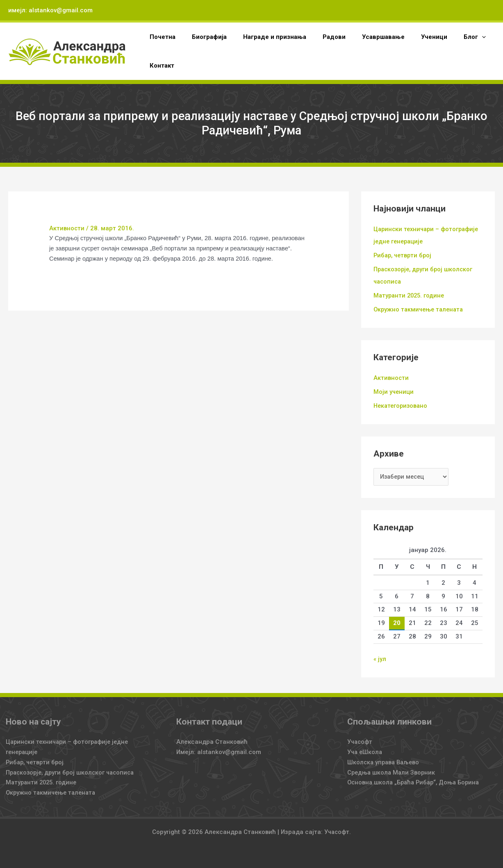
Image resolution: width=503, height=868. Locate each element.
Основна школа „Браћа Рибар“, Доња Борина (416, 782)
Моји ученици (394, 391)
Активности (67, 228)
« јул (380, 659)
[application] (455, 37)
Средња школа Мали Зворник (393, 772)
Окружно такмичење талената (420, 309)
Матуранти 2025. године (410, 295)
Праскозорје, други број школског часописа (73, 772)
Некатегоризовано (402, 405)
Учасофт (360, 742)
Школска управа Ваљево (385, 762)
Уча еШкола (365, 752)
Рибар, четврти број (404, 255)
